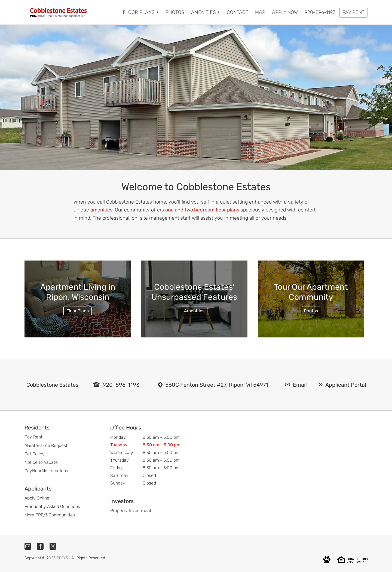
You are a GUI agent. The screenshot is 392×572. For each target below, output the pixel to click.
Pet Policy (35, 454)
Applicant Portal (346, 385)
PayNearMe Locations (46, 471)
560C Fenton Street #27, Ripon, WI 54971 (217, 385)
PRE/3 (62, 558)
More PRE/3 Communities (50, 515)
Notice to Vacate (41, 462)
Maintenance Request (46, 445)
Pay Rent (33, 437)
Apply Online (37, 498)
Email (300, 385)
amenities (101, 210)
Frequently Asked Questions (52, 506)
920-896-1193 (121, 385)
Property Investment (131, 511)
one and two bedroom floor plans (202, 210)
